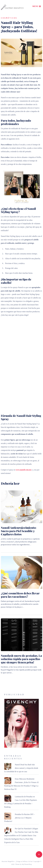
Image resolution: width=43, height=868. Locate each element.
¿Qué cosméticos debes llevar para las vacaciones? (20, 595)
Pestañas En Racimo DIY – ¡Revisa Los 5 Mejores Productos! (20, 818)
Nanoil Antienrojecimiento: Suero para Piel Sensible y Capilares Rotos (19, 531)
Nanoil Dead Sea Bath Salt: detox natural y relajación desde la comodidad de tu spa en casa (21, 768)
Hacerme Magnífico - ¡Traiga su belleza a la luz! (17, 861)
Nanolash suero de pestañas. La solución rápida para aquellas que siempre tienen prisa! (21, 659)
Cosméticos (9, 18)
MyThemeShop (27, 864)
